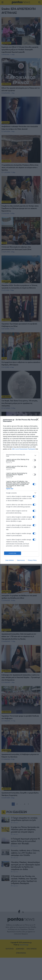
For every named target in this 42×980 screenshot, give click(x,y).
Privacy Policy (32, 560)
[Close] (38, 420)
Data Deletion (10, 560)
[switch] (34, 460)
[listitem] (21, 455)
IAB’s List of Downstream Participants (24, 449)
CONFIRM (13, 553)
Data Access (21, 560)
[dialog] (21, 490)
